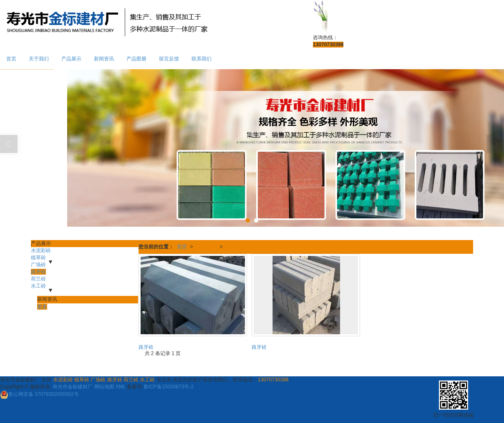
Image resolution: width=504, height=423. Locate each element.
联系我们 (202, 59)
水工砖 (38, 286)
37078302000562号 (39, 394)
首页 (11, 59)
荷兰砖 (38, 279)
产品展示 (71, 59)
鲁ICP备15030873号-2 (169, 387)
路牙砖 (234, 247)
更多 (42, 307)
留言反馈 (169, 59)
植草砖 (38, 258)
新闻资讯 (104, 59)
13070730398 (273, 380)
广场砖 (38, 265)
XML (121, 387)
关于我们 (39, 59)
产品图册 (136, 59)
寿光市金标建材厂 (73, 387)
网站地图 (104, 387)
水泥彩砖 (41, 250)
